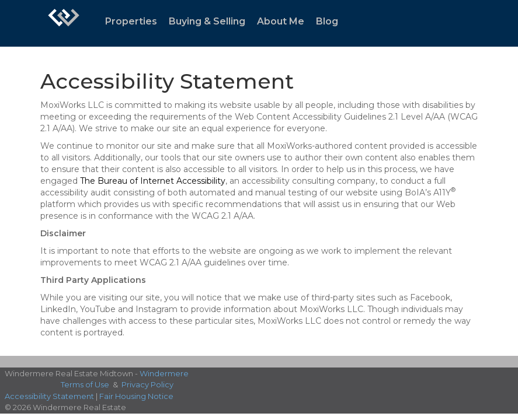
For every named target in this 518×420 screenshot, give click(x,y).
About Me (281, 21)
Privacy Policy (147, 384)
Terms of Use (85, 384)
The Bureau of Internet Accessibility (153, 181)
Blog (327, 21)
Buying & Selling (207, 21)
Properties (131, 21)
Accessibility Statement (49, 396)
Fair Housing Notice (136, 396)
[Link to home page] (64, 23)
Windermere (164, 373)
